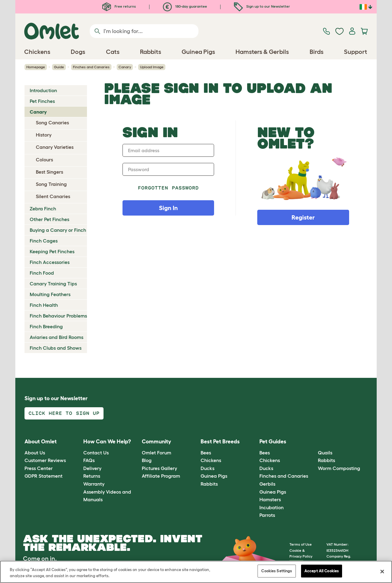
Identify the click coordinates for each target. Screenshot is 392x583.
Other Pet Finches (49, 219)
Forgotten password (168, 188)
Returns (92, 476)
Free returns (119, 6)
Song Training (51, 184)
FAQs (89, 460)
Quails (325, 453)
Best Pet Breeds (220, 442)
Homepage (36, 67)
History (44, 135)
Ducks (207, 468)
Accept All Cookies (322, 572)
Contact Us (96, 453)
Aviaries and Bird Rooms (57, 337)
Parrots (267, 515)
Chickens (211, 460)
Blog (147, 460)
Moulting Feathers (50, 294)
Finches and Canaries (91, 67)
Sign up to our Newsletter (262, 6)
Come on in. (40, 559)
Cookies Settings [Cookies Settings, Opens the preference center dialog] (277, 572)
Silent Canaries (53, 196)
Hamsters (270, 499)
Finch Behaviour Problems (58, 316)
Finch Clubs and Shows (56, 348)
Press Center (39, 468)
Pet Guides (273, 442)
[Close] (382, 572)
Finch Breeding (46, 326)
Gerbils (267, 484)
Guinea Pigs (214, 476)
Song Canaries (52, 122)
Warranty (94, 484)
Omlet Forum (156, 453)
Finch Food (42, 273)
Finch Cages (44, 241)
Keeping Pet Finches (52, 251)
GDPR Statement (43, 476)
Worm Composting (339, 468)
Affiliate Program (161, 476)
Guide (59, 67)
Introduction (43, 90)
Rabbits (209, 484)
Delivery (92, 468)
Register (303, 217)
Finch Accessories (50, 262)
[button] (313, 442)
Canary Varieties (55, 147)
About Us (35, 453)
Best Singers (49, 172)
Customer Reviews (45, 460)
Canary (125, 67)
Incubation (271, 507)
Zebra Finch (43, 209)
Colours (44, 160)
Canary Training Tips (53, 284)
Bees (206, 453)
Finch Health (44, 305)
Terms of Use (301, 544)
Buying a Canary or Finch (58, 230)
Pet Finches (42, 101)
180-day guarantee (185, 6)
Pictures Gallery (159, 468)
